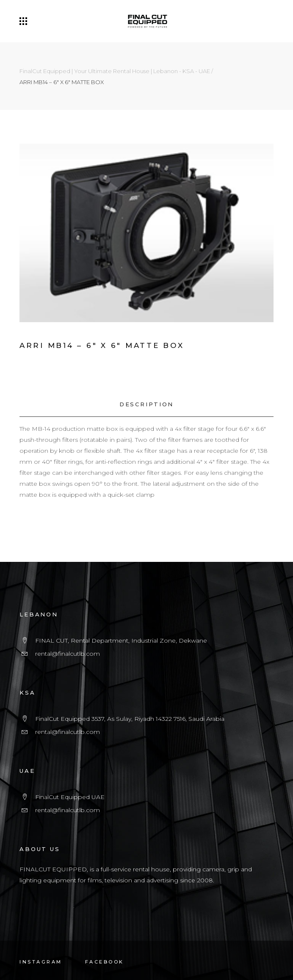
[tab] (146, 404)
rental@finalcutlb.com (68, 654)
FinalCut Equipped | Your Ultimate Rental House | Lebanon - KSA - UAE (115, 71)
